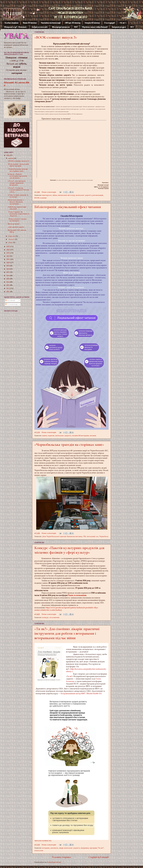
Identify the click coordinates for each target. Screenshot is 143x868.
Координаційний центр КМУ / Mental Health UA (81, 694)
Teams (71, 596)
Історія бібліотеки (92, 23)
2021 (8, 260)
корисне (51, 436)
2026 (8, 156)
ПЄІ (132, 27)
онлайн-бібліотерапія (80, 436)
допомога (54, 848)
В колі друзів (109, 23)
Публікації (10, 301)
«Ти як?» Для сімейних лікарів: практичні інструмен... (17, 183)
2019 (8, 266)
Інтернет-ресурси (119, 27)
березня (12, 236)
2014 (8, 282)
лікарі (61, 848)
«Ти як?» (123, 23)
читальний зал (93, 537)
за (75, 596)
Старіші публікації (99, 857)
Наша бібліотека (30, 23)
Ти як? (70, 677)
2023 (8, 253)
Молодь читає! (14, 224)
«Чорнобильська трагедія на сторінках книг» (69, 445)
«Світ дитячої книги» (16, 227)
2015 (8, 279)
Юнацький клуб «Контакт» (16, 27)
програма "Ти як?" (97, 848)
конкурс (45, 618)
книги (44, 436)
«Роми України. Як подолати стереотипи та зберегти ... (18, 214)
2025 (8, 247)
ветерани (46, 848)
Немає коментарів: (49, 192)
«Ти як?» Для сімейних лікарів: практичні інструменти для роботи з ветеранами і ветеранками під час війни (67, 634)
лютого (11, 239)
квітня (11, 158)
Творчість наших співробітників (95, 27)
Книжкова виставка (74, 537)
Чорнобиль (104, 537)
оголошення (54, 618)
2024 (8, 250)
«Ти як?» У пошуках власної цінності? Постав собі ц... (18, 190)
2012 (8, 289)
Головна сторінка (11, 23)
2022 (8, 256)
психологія (39, 851)
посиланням (81, 596)
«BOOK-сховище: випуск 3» (56, 38)
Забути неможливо (40, 27)
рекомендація (98, 195)
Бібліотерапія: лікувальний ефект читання (68, 207)
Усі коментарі (11, 304)
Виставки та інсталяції (51, 23)
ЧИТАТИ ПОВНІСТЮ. (43, 841)
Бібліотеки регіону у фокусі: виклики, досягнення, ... (16, 202)
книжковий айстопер (66, 195)
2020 (8, 263)
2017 (8, 272)
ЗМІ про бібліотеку (73, 23)
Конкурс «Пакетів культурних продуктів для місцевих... (17, 176)
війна (55, 195)
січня (10, 243)
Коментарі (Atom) (54, 862)
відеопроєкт (47, 195)
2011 (8, 292)
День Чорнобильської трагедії (54, 537)
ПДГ (76, 27)
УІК (84, 537)
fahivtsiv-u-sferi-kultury (52, 610)
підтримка (85, 848)
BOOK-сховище (41, 198)
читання (93, 436)
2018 (8, 269)
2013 (8, 285)
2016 (8, 276)
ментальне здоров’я (84, 195)
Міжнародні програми (61, 27)
